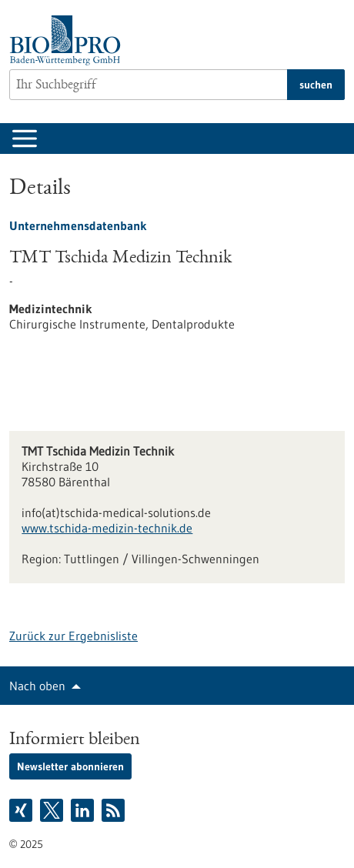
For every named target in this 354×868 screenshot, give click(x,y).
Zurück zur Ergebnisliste (73, 636)
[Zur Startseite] (69, 40)
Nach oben (37, 686)
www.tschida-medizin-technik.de (107, 528)
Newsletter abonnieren (70, 766)
